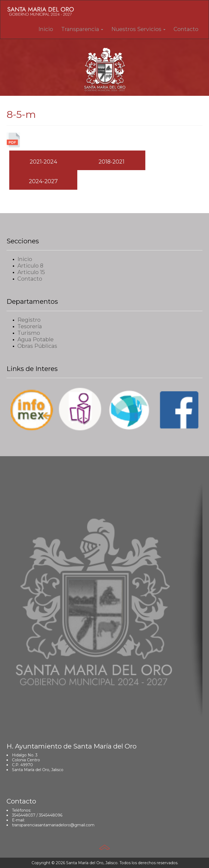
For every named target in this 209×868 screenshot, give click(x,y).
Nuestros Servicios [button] (138, 29)
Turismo (29, 333)
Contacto (186, 29)
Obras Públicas (37, 346)
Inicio (46, 29)
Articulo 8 (30, 266)
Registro (29, 320)
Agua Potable (36, 339)
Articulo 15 (31, 272)
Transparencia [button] (82, 29)
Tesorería (30, 326)
